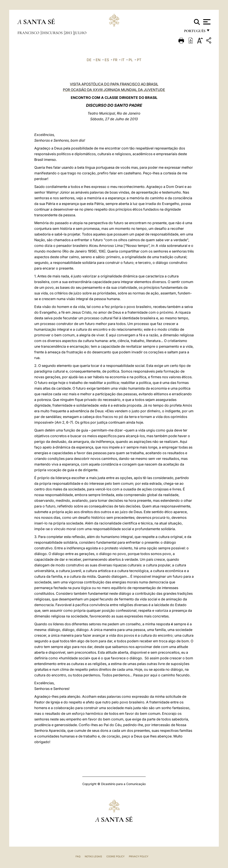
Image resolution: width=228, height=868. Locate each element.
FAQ (78, 856)
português (195, 32)
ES (107, 60)
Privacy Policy (139, 856)
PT (139, 60)
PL (131, 60)
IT (123, 60)
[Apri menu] (206, 22)
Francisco (29, 33)
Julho (80, 33)
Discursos (53, 33)
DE (89, 60)
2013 (69, 33)
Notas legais (93, 856)
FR (115, 60)
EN (98, 60)
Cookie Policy (115, 856)
